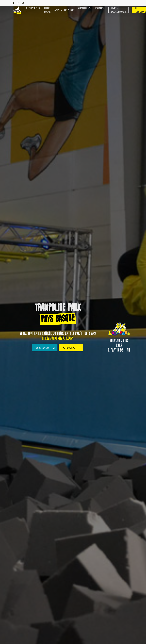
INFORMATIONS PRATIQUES (58, 338)
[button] (45, 348)
